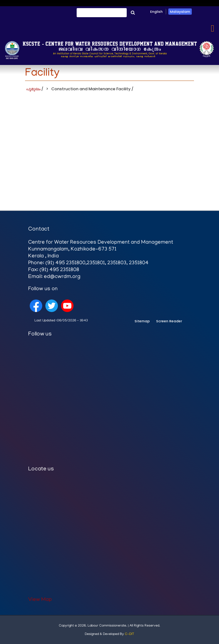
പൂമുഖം (33, 89)
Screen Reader (169, 321)
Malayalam (180, 12)
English (156, 12)
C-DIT (130, 634)
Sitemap (142, 321)
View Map (40, 600)
